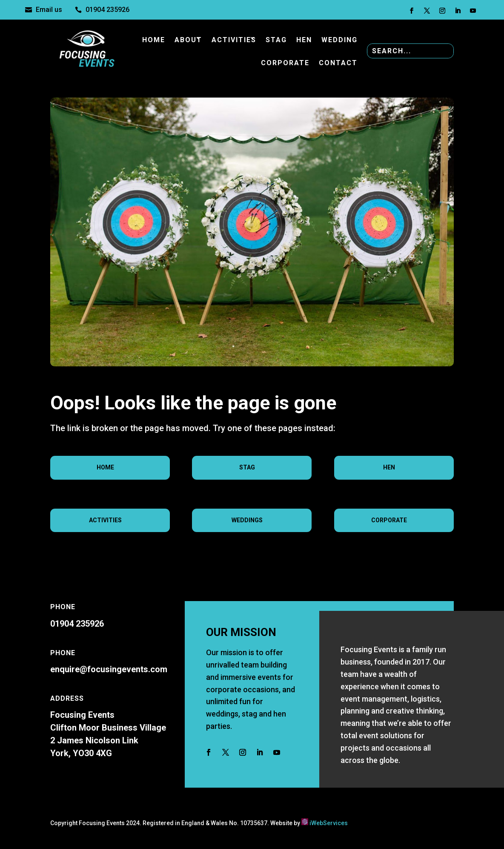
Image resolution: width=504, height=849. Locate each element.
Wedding (339, 40)
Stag (276, 40)
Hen (304, 40)
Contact (338, 63)
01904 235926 (107, 10)
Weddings (247, 520)
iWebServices (329, 823)
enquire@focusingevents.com (109, 669)
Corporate (285, 63)
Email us (49, 10)
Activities (234, 40)
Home (154, 40)
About (188, 40)
